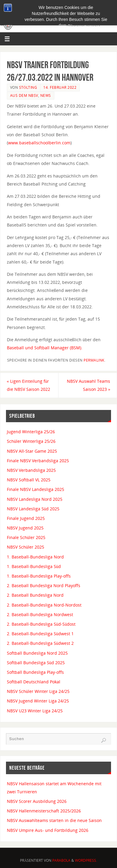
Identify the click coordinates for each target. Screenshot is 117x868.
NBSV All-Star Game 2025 (32, 451)
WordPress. (86, 860)
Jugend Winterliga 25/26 (31, 432)
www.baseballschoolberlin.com (39, 143)
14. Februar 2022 (60, 87)
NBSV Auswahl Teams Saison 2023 (88, 385)
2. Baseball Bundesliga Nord (35, 595)
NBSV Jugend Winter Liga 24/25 (38, 701)
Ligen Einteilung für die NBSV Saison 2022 (29, 385)
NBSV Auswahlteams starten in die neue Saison (54, 820)
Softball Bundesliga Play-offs (35, 672)
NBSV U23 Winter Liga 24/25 (35, 711)
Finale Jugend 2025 (26, 518)
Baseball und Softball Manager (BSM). (45, 348)
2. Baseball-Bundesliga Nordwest (40, 614)
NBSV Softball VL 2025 (29, 480)
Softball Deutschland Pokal (34, 682)
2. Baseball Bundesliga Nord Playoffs (44, 585)
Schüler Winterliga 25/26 (31, 441)
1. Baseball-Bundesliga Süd (34, 566)
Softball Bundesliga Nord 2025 (37, 653)
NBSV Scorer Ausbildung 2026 (37, 801)
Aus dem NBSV (24, 95)
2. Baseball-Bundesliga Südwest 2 (40, 643)
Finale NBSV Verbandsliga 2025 (38, 461)
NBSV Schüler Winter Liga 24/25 (38, 691)
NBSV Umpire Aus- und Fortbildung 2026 (48, 830)
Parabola (61, 860)
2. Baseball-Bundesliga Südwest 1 (40, 634)
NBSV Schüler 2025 (26, 547)
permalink (94, 360)
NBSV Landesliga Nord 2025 (35, 499)
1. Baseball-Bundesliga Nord (35, 557)
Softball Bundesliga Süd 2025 (36, 663)
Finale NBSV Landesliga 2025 (36, 489)
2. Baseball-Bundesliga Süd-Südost (41, 624)
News (46, 95)
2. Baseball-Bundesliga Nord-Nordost (44, 605)
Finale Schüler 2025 (26, 537)
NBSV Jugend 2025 (25, 528)
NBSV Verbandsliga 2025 (31, 470)
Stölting (28, 87)
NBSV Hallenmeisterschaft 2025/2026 (44, 811)
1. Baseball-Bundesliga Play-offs (39, 576)
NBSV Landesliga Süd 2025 (33, 509)
